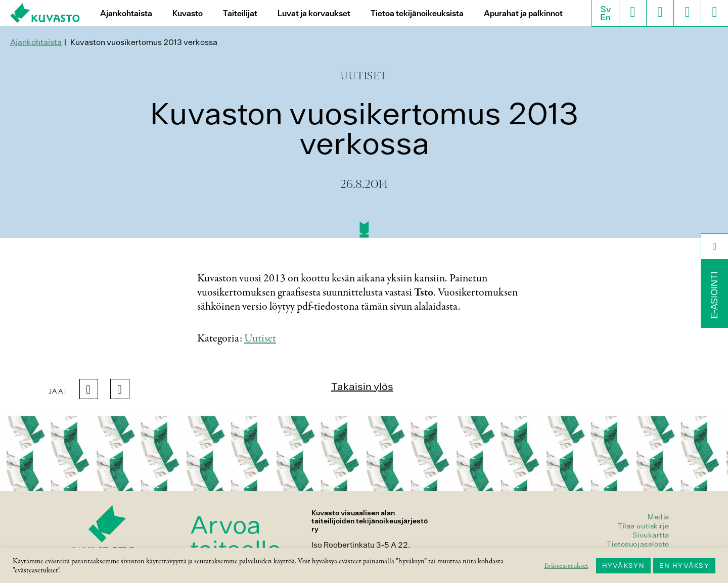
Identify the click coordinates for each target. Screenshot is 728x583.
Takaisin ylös (362, 386)
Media (658, 517)
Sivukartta (651, 535)
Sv (606, 9)
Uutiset (260, 338)
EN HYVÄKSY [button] (684, 566)
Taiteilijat (240, 13)
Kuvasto (188, 13)
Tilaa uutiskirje (644, 526)
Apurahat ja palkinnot (523, 13)
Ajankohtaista (126, 13)
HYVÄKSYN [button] (623, 566)
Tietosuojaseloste (638, 544)
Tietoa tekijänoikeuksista (417, 13)
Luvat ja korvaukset (314, 13)
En (605, 17)
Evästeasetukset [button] (566, 566)
